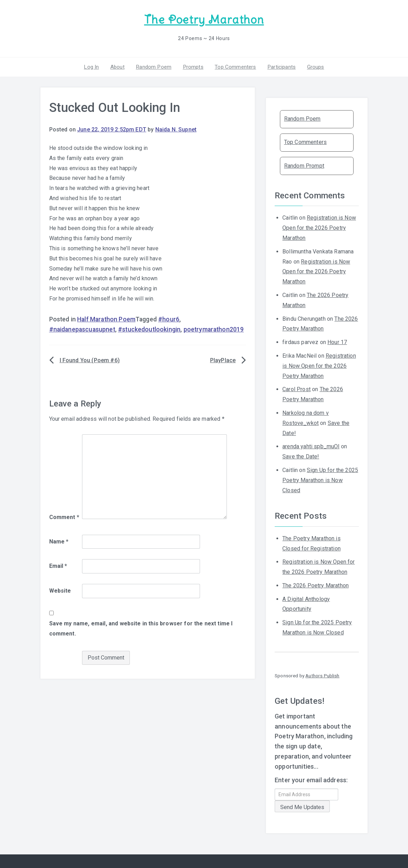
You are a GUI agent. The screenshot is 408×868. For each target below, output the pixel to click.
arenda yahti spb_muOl (311, 446)
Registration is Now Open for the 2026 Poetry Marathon (319, 227)
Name (59, 540)
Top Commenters (234, 66)
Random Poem (155, 66)
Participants (279, 66)
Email (58, 565)
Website (60, 590)
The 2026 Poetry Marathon (316, 584)
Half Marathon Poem (106, 318)
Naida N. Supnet (176, 129)
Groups (312, 66)
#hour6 (169, 318)
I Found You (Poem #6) (90, 360)
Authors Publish (322, 675)
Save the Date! (301, 456)
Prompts (193, 66)
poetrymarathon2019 (214, 328)
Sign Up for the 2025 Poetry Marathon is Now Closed (320, 479)
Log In (95, 66)
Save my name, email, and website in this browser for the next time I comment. (141, 627)
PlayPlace (223, 360)
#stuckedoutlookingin (149, 328)
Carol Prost (296, 389)
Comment (64, 516)
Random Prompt (304, 165)
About (120, 66)
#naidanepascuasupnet (82, 328)
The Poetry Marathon (204, 19)
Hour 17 (337, 341)
